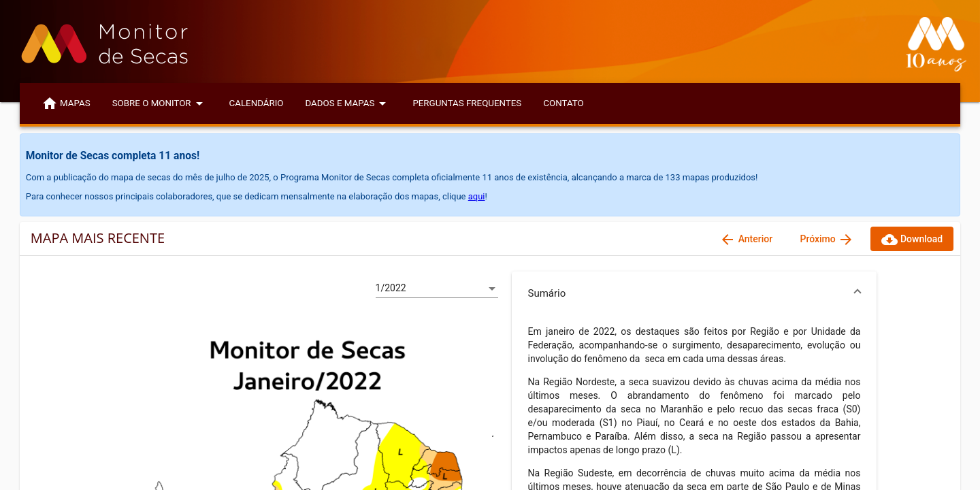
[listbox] (437, 289)
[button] (695, 293)
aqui (477, 196)
